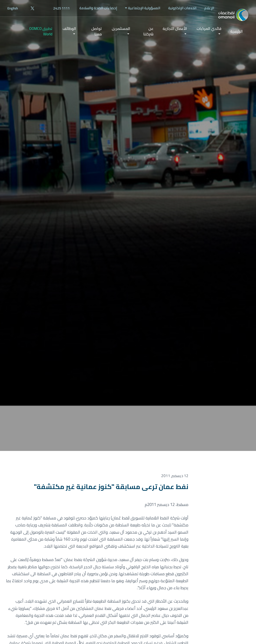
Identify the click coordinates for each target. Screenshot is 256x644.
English (13, 8)
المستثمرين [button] (121, 39)
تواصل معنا (97, 42)
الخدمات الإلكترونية (182, 8)
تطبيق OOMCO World (41, 42)
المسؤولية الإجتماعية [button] (144, 8)
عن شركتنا (148, 42)
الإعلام (209, 8)
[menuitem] (209, 8)
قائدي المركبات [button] (209, 39)
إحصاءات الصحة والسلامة (98, 8)
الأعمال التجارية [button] (175, 39)
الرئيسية (237, 42)
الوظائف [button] (69, 39)
